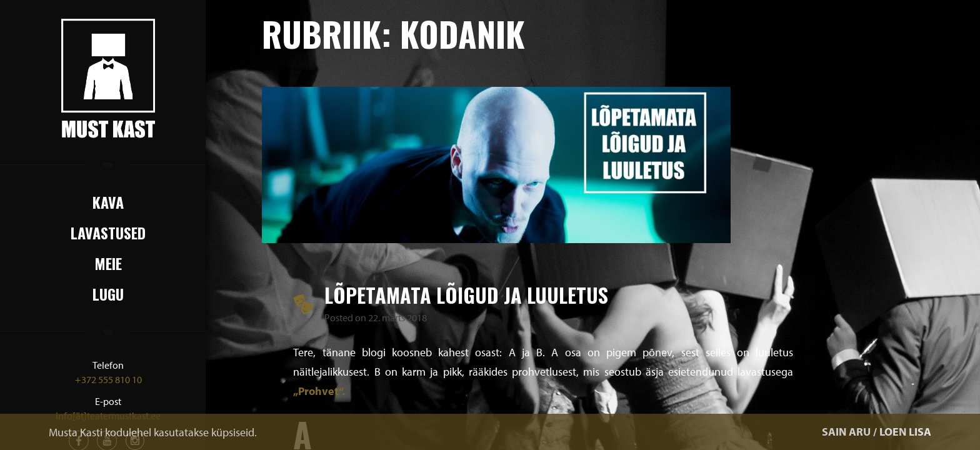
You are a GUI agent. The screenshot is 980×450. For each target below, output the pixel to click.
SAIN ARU (846, 432)
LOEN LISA (905, 432)
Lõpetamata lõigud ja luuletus (466, 295)
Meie (108, 263)
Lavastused (108, 232)
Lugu (108, 294)
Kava (108, 202)
